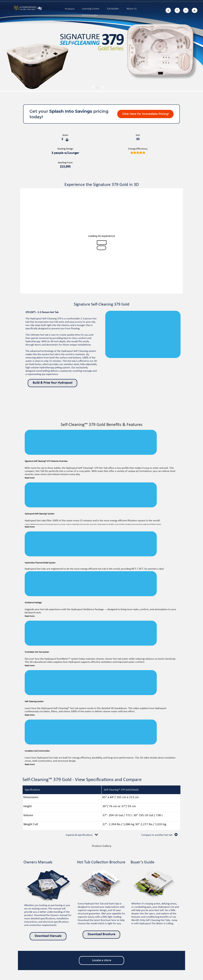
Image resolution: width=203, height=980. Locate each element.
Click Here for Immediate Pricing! (145, 114)
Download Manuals (48, 936)
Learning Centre (91, 9)
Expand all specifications (79, 835)
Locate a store (102, 960)
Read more (30, 478)
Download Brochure (101, 934)
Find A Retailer (90, 15)
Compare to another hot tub (157, 835)
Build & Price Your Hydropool (52, 383)
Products (70, 9)
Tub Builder (113, 9)
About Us (132, 9)
